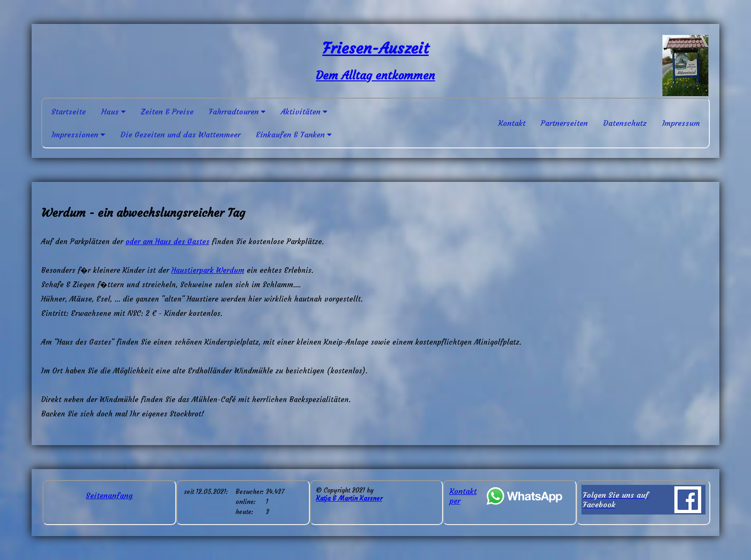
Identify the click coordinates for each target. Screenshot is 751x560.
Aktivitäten (304, 112)
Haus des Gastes (182, 241)
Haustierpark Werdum (208, 270)
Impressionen (78, 134)
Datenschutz (625, 123)
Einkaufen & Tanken (294, 134)
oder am (140, 241)
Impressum (681, 123)
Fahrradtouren (237, 112)
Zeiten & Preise (167, 112)
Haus (113, 112)
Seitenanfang (109, 495)
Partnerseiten (564, 123)
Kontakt (512, 123)
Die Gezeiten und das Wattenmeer (180, 134)
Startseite (68, 112)
